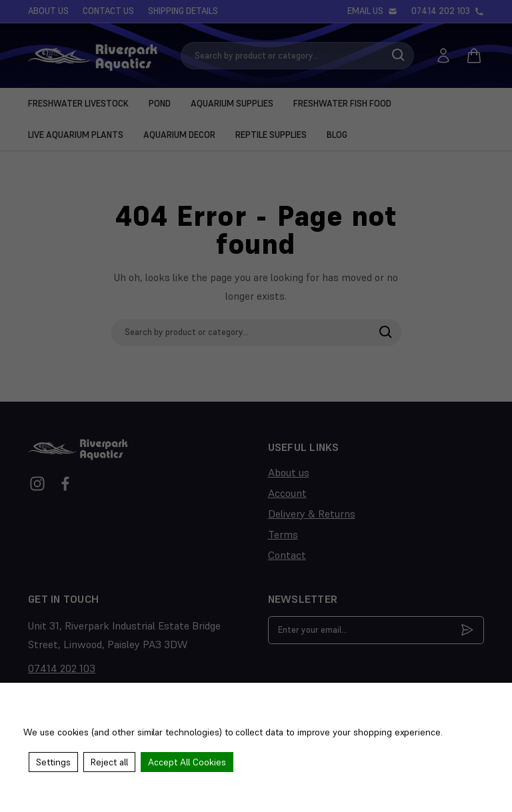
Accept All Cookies (187, 762)
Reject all (109, 762)
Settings (53, 762)
